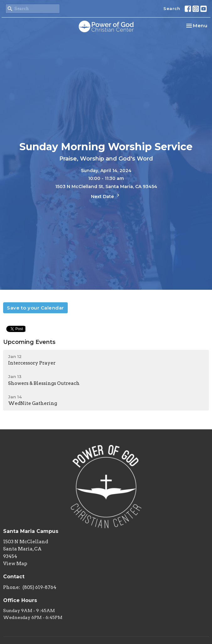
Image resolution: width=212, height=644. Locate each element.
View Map (15, 564)
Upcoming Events (29, 342)
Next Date (106, 196)
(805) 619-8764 (40, 587)
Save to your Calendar (35, 308)
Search (172, 8)
